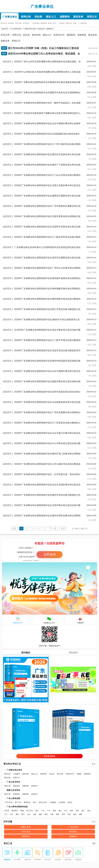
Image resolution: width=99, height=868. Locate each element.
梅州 (58, 814)
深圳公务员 (43, 802)
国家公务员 (26, 827)
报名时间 (36, 35)
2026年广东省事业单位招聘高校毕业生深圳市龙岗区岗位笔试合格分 (47, 392)
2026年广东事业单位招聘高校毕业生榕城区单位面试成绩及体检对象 (47, 82)
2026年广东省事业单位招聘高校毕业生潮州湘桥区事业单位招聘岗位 (47, 289)
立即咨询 (49, 555)
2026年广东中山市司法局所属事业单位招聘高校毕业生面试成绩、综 (47, 62)
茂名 (89, 811)
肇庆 (17, 814)
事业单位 (15, 811)
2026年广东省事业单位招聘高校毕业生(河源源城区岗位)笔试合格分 (47, 134)
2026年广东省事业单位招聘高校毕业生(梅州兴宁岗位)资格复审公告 (47, 320)
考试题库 (26, 23)
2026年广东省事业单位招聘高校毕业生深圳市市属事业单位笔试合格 (47, 258)
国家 (81, 814)
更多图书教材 (49, 756)
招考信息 (4, 23)
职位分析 (60, 774)
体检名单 (5, 41)
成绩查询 (65, 17)
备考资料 (19, 23)
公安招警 (62, 802)
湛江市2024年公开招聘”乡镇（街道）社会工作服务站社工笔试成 (43, 48)
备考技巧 (35, 786)
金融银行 (73, 836)
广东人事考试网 (14, 6)
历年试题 (8, 822)
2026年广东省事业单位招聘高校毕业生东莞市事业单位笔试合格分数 (47, 505)
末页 (63, 529)
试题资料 (26, 786)
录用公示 (92, 17)
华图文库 (69, 23)
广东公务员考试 (13, 782)
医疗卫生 (18, 802)
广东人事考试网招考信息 (17, 807)
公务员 (7, 811)
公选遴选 (53, 802)
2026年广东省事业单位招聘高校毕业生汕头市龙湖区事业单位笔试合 (47, 485)
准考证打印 (59, 35)
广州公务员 (8, 802)
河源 (52, 814)
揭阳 (40, 814)
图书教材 (26, 653)
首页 (14, 529)
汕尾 (35, 814)
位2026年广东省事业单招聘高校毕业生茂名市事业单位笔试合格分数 (47, 330)
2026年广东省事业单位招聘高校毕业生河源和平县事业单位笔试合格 (47, 227)
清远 (77, 811)
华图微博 (80, 620)
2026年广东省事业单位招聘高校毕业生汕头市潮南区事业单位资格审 (47, 123)
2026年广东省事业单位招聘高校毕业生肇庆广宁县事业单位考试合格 (47, 165)
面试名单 (78, 17)
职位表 (38, 17)
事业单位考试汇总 (12, 764)
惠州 (75, 814)
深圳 (63, 814)
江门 (6, 814)
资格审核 (82, 35)
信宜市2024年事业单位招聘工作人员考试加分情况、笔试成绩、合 (44, 54)
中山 (66, 811)
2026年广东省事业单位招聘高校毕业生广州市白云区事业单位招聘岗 (47, 268)
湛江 (83, 811)
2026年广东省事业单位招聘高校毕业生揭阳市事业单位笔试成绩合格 (47, 381)
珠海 (54, 811)
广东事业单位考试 (29, 29)
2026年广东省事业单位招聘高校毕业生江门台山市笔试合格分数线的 (47, 175)
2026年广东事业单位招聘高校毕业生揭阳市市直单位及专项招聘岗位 (47, 93)
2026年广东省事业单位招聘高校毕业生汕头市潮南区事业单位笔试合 (47, 371)
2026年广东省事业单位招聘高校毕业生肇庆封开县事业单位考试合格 (47, 154)
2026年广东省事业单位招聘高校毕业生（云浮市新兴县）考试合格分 (47, 474)
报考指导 (11, 23)
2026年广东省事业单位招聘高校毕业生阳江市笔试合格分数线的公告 (47, 309)
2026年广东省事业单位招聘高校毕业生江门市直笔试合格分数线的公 (47, 423)
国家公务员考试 (13, 790)
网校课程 (44, 23)
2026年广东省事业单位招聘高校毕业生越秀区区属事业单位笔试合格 (47, 196)
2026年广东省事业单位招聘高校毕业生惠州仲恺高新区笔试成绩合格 (47, 361)
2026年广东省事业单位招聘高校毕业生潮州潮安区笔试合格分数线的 (47, 299)
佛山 (60, 811)
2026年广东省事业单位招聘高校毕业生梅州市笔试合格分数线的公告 (47, 495)
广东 (43, 811)
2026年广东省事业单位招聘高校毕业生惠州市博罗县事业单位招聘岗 (47, 516)
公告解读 (16, 774)
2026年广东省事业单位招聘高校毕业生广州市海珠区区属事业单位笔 (47, 206)
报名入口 (51, 17)
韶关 (72, 811)
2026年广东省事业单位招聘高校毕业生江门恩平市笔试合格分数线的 (47, 340)
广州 (49, 811)
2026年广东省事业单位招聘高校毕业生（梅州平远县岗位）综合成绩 (47, 103)
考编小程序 (52, 23)
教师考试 (27, 802)
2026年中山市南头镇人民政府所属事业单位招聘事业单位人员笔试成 (47, 72)
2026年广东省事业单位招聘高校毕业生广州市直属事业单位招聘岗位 (47, 412)
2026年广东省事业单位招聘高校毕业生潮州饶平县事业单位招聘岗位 (47, 278)
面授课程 (36, 23)
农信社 (70, 802)
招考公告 (26, 17)
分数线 (79, 774)
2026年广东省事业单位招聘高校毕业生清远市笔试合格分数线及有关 (47, 350)
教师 (22, 811)
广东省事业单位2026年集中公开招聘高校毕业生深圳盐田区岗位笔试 (47, 247)
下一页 (53, 529)
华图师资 (83, 23)
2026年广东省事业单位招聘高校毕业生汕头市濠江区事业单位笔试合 (47, 433)
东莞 (69, 814)
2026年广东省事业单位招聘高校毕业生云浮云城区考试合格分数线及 (47, 464)
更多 (94, 764)
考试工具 (8, 844)
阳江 (23, 814)
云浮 (12, 814)
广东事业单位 (42, 7)
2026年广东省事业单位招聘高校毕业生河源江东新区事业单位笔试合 (47, 185)
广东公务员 (73, 827)
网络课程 (73, 653)
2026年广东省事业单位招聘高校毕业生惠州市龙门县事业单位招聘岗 (47, 454)
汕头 (29, 814)
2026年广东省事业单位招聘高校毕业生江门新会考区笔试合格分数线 (47, 237)
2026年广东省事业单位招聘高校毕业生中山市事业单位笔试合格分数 (47, 443)
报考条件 (44, 774)
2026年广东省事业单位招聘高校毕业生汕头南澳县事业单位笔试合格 (47, 402)
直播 (75, 23)
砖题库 (62, 23)
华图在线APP (18, 620)
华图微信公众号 (49, 620)
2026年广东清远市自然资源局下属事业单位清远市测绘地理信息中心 (47, 113)
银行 (35, 802)
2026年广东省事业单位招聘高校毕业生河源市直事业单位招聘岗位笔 (47, 216)
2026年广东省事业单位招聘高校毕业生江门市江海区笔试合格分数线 (47, 144)
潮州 (46, 814)
